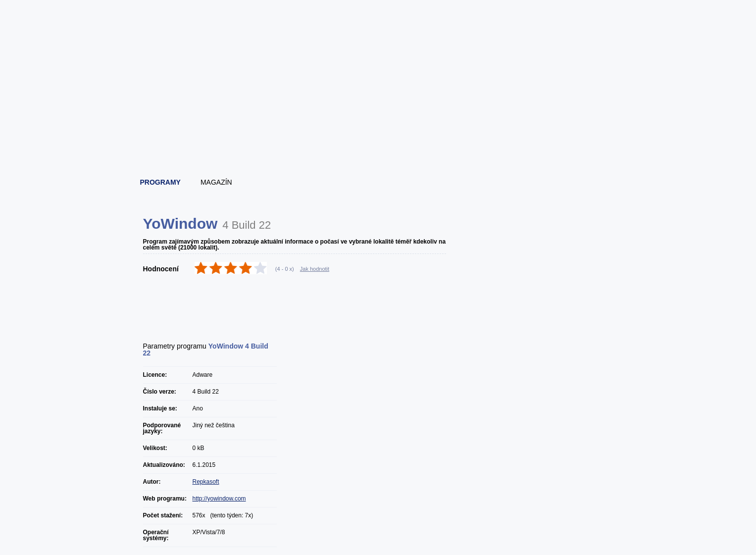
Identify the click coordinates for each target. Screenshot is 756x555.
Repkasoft (206, 482)
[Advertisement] (379, 144)
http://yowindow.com (219, 499)
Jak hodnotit (315, 269)
